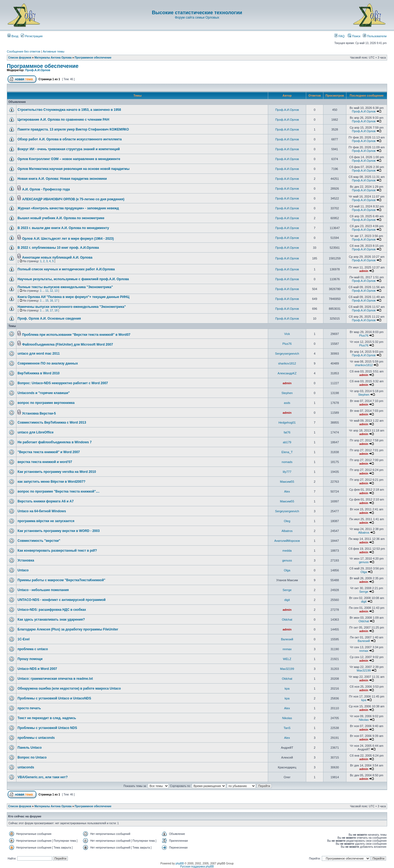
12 (51, 291)
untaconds (26, 767)
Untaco (23, 570)
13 (56, 291)
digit (287, 600)
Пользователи (375, 36)
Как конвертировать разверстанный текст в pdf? (57, 551)
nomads (287, 462)
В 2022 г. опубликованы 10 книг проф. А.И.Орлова (58, 248)
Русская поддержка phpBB (197, 866)
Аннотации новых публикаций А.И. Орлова (57, 257)
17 (56, 301)
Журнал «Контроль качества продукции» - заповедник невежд (68, 208)
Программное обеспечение (93, 58)
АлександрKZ (287, 373)
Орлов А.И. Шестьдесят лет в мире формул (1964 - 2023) (68, 239)
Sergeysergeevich (287, 354)
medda (287, 551)
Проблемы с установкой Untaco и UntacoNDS (54, 698)
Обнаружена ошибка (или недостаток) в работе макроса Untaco (69, 688)
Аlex (287, 491)
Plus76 (364, 335)
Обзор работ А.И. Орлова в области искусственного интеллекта (70, 139)
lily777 (287, 472)
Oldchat (287, 620)
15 (47, 301)
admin (364, 271)
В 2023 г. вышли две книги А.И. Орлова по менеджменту (63, 228)
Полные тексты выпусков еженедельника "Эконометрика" (65, 287)
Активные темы (53, 51)
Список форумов (20, 58)
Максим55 (287, 482)
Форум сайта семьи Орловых (197, 18)
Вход (13, 36)
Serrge (287, 590)
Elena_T (287, 452)
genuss (287, 560)
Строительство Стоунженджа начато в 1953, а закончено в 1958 (69, 110)
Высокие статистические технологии (197, 13)
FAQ (339, 36)
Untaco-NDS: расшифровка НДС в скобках (52, 610)
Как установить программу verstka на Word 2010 (57, 472)
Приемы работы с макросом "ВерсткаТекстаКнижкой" (61, 580)
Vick (287, 334)
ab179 (287, 442)
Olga (287, 570)
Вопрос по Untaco (32, 757)
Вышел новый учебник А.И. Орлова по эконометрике (61, 218)
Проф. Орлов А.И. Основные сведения (49, 319)
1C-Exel (24, 639)
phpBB (180, 863)
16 (51, 301)
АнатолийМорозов (287, 541)
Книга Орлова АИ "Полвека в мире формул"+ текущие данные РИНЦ (73, 297)
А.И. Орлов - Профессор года (46, 189)
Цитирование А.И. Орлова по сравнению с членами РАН (63, 120)
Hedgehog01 (287, 423)
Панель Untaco (30, 748)
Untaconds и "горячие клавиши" (44, 393)
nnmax (287, 649)
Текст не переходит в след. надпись (47, 718)
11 (47, 291)
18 (56, 310)
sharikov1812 (287, 363)
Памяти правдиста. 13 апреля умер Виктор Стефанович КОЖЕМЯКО (73, 129)
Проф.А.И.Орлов (38, 70)
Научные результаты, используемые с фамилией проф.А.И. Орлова (73, 279)
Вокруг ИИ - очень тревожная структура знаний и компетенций (69, 149)
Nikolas (287, 718)
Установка (26, 560)
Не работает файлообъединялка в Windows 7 (55, 442)
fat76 (287, 432)
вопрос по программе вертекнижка (46, 403)
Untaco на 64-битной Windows (42, 511)
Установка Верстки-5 (39, 413)
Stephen (287, 393)
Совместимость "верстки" (39, 541)
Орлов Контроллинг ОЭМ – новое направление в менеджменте (69, 159)
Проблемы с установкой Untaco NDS (47, 728)
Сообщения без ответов (24, 51)
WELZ (287, 659)
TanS (287, 728)
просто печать (29, 708)
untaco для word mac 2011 (39, 354)
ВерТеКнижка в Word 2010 (39, 373)
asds (287, 403)
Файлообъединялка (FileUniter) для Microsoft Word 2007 (68, 345)
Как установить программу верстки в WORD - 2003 (59, 531)
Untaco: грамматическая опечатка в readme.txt (55, 679)
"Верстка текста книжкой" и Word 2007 (49, 452)
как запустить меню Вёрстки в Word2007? (51, 482)
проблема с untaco (33, 649)
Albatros (287, 531)
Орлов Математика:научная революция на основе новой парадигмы (73, 169)
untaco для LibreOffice (36, 432)
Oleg (287, 521)
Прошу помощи (30, 659)
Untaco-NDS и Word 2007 (37, 669)
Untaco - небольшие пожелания (43, 590)
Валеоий (287, 639)
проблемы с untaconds (36, 738)
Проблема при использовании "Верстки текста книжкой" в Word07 (76, 335)
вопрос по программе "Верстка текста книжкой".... (59, 491)
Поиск (354, 36)
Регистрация (32, 36)
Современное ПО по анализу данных (48, 363)
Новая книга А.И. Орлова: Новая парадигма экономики (62, 179)
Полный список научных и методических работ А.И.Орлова (66, 269)
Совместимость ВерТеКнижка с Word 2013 (52, 423)
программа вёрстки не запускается (46, 521)
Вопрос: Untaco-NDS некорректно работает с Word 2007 (63, 383)
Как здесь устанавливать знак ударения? (51, 620)
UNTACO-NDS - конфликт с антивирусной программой (62, 600)
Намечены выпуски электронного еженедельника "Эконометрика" (72, 307)
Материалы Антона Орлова (53, 58)
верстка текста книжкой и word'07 (45, 462)
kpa (287, 688)
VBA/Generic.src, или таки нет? (43, 777)
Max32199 (287, 669)
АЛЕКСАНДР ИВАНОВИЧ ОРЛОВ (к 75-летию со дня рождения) (73, 199)
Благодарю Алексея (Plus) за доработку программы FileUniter (68, 629)
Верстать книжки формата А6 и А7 (46, 501)
